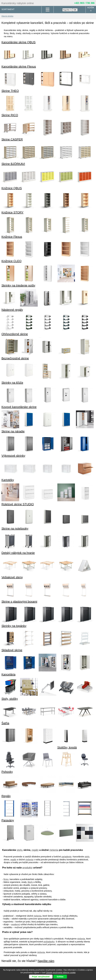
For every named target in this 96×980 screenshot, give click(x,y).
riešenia (54, 850)
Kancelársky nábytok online (18, 3)
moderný (16, 924)
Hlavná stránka (7, 16)
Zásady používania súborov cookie (61, 973)
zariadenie (66, 857)
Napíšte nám (46, 961)
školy (30, 882)
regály (35, 850)
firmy (6, 879)
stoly (19, 850)
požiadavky (49, 942)
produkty (27, 868)
